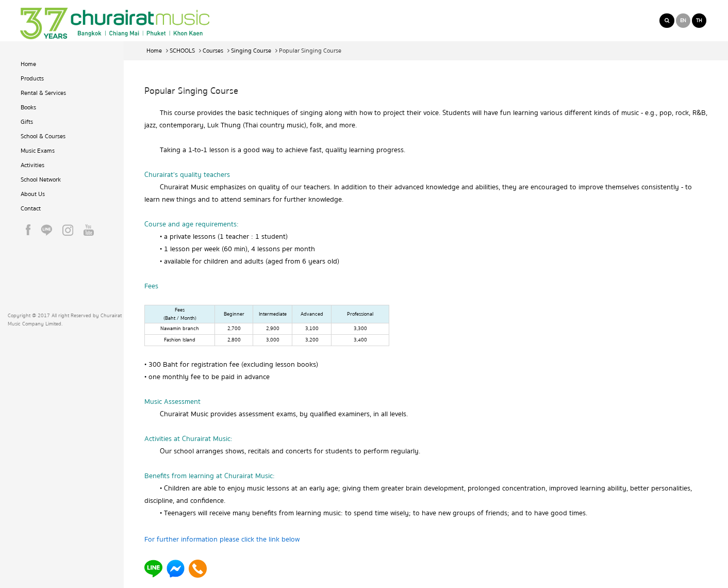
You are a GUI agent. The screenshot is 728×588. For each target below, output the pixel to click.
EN (683, 21)
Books (28, 108)
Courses (213, 51)
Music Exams (38, 151)
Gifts (27, 122)
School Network (41, 180)
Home (28, 64)
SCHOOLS (182, 51)
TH (699, 21)
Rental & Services (43, 93)
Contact (31, 209)
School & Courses (43, 136)
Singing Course (251, 51)
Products (32, 79)
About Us (33, 194)
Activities (32, 165)
